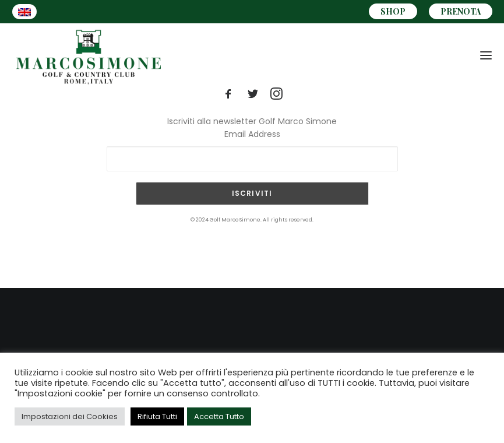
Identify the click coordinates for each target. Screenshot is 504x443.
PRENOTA (461, 11)
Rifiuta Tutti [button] (157, 416)
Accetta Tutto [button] (219, 416)
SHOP (393, 11)
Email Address (252, 134)
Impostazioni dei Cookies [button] (70, 416)
